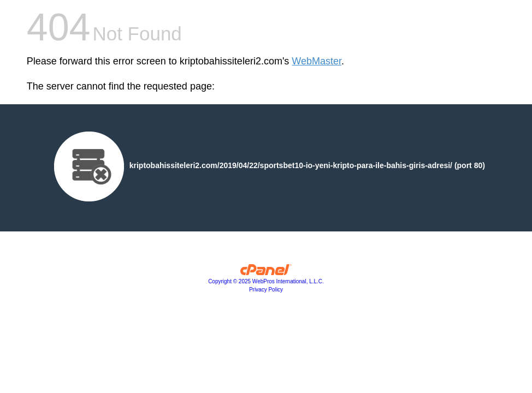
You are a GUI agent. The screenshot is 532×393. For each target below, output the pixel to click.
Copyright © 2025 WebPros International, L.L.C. (266, 281)
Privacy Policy (266, 290)
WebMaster (317, 61)
